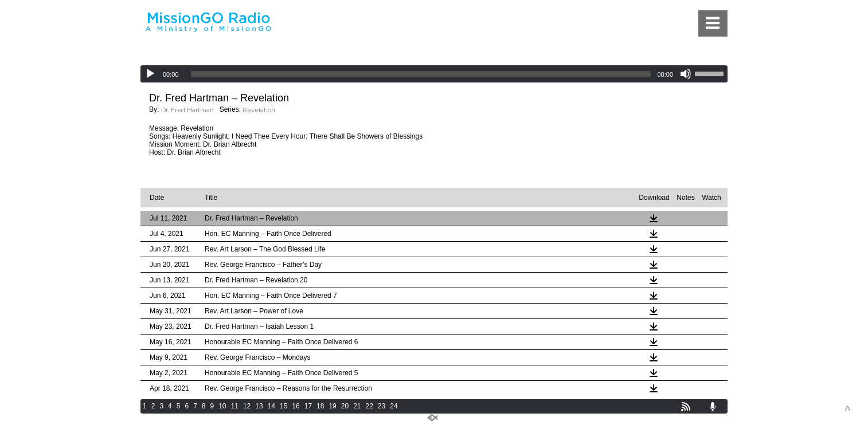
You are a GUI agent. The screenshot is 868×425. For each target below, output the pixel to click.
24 (394, 406)
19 (332, 406)
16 (296, 406)
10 (222, 406)
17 (308, 406)
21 (357, 406)
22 (370, 406)
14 (271, 406)
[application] (434, 74)
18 (320, 406)
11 (235, 406)
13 (259, 406)
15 (284, 406)
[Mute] (686, 74)
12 (247, 406)
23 (382, 406)
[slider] (421, 74)
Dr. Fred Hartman (187, 110)
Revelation (259, 110)
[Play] (150, 74)
